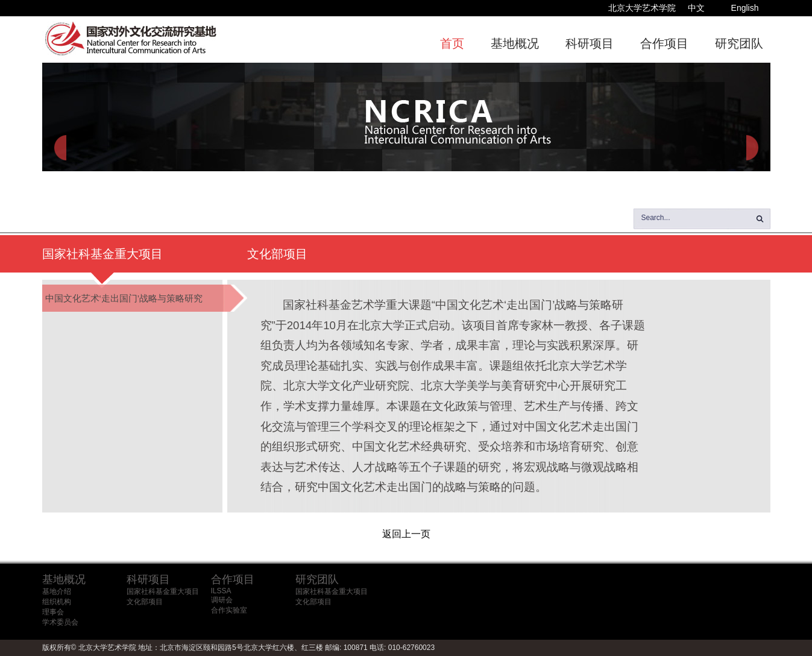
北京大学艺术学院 (642, 8)
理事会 (53, 612)
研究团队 (739, 43)
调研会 (222, 600)
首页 (452, 43)
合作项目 (664, 43)
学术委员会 (60, 622)
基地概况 (515, 43)
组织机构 (57, 602)
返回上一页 (406, 534)
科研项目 (590, 43)
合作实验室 (229, 610)
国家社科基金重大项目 (163, 591)
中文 (696, 8)
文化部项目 (145, 602)
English (745, 8)
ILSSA (221, 591)
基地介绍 (57, 591)
